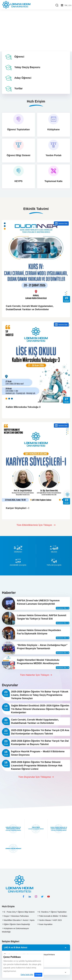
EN (70, 5)
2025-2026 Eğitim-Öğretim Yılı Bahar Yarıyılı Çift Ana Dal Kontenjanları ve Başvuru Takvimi (40, 732)
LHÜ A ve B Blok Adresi (16, 947)
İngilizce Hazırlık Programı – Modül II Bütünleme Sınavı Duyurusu (38, 753)
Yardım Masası (45, 920)
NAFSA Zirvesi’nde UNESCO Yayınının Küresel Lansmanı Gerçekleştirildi (38, 602)
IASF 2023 (57, 920)
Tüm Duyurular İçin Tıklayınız (36, 777)
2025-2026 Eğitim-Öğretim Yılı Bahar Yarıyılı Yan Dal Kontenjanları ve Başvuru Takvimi (40, 743)
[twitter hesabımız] (42, 897)
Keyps (6, 916)
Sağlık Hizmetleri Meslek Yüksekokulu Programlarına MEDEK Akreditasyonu (38, 662)
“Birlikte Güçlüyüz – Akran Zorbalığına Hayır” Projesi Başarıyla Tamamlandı (42, 647)
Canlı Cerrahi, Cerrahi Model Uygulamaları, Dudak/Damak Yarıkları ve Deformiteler (30, 308)
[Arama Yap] (57, 5)
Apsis (32, 920)
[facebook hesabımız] (23, 897)
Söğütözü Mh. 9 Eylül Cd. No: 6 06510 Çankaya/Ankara (29, 954)
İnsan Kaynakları (46, 924)
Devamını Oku (63, 608)
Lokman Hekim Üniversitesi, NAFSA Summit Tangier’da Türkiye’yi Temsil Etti (42, 617)
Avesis (25, 920)
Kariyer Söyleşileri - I (17, 508)
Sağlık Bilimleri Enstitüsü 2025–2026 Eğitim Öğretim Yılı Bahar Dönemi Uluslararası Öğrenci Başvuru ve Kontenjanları (40, 709)
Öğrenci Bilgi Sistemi (26, 912)
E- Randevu (44, 912)
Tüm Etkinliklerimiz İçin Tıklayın (36, 525)
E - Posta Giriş (10, 912)
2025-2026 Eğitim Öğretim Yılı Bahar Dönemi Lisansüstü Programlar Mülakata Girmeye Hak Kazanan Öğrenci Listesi (37, 765)
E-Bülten (64, 916)
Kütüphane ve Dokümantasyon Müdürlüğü (15, 930)
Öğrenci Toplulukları (58, 912)
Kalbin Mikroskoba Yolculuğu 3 (23, 407)
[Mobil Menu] (62, 5)
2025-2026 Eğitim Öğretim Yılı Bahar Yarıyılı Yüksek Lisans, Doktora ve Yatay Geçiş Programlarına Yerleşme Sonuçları (40, 695)
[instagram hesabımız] (36, 897)
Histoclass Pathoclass (20, 916)
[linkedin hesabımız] (30, 897)
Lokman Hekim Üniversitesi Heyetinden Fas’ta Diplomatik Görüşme (39, 632)
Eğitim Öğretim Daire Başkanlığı (17, 924)
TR (66, 5)
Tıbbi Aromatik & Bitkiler (49, 916)
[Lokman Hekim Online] (67, 495)
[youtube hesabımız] (49, 897)
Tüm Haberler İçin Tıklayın (36, 675)
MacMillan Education (12, 920)
